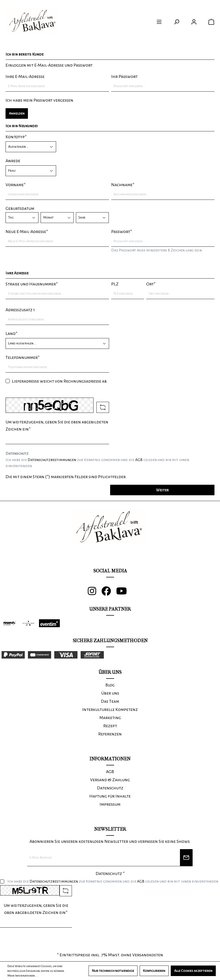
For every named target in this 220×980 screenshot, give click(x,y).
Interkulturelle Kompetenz (110, 710)
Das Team (110, 701)
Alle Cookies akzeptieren (193, 971)
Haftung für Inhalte (110, 796)
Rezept (110, 726)
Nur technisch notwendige (113, 971)
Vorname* (16, 185)
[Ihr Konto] (194, 22)
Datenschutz (110, 788)
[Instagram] (95, 593)
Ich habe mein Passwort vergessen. (40, 100)
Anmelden (17, 113)
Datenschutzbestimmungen (52, 460)
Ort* (151, 284)
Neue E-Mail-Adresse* (27, 232)
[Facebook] (109, 593)
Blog (110, 685)
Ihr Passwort (124, 77)
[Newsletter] (186, 858)
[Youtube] (124, 593)
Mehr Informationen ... (23, 976)
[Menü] (159, 22)
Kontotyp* (16, 137)
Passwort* (122, 232)
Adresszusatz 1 (20, 310)
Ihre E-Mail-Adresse (25, 77)
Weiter (162, 490)
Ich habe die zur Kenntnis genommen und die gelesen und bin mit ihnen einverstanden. (97, 463)
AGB (139, 460)
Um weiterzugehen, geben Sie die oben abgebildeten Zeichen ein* (57, 426)
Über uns (110, 693)
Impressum (110, 804)
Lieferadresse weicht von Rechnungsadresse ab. (60, 381)
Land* (11, 334)
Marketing (110, 718)
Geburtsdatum (20, 209)
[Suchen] (177, 22)
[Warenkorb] (211, 22)
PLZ (115, 284)
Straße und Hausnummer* (32, 284)
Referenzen (110, 734)
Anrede (13, 161)
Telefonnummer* (23, 358)
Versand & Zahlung (110, 780)
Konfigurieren (154, 971)
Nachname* (123, 185)
